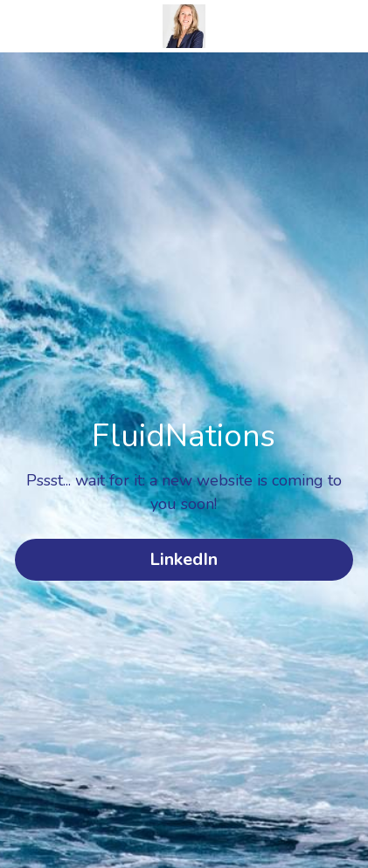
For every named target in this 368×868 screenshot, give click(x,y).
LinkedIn (184, 559)
